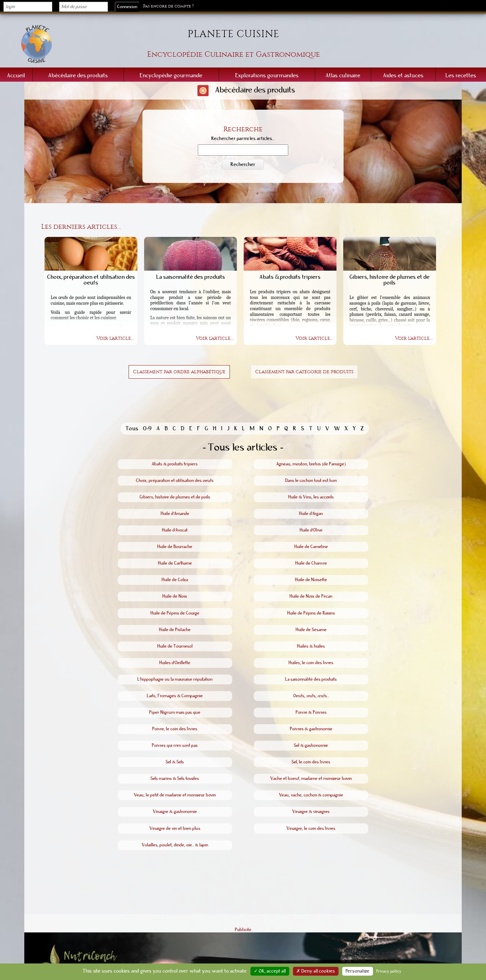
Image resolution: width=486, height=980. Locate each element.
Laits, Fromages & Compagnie (175, 696)
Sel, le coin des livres (311, 762)
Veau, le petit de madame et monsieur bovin (175, 795)
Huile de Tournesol (175, 646)
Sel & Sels (175, 762)
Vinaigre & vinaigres (311, 812)
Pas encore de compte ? (168, 6)
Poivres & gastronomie (311, 729)
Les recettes (461, 75)
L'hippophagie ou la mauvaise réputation (175, 679)
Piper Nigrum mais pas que (175, 712)
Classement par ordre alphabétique (179, 372)
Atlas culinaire (343, 75)
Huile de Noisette (311, 580)
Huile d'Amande (175, 514)
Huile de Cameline (311, 547)
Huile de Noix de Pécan (311, 596)
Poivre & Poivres (311, 712)
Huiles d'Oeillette (175, 663)
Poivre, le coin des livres (175, 729)
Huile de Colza (175, 580)
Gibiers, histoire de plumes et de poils (175, 497)
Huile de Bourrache (175, 547)
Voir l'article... (115, 338)
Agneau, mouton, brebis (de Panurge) (311, 464)
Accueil (16, 75)
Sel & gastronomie (311, 745)
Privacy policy (389, 971)
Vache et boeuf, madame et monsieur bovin (311, 779)
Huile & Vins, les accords (311, 497)
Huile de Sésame (311, 630)
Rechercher (243, 164)
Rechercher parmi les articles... (243, 139)
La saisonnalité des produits (311, 679)
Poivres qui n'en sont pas (175, 745)
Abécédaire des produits (78, 75)
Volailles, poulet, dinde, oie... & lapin (175, 845)
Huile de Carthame (175, 563)
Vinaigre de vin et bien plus (175, 828)
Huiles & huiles (311, 646)
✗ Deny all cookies (316, 971)
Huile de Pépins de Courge (175, 613)
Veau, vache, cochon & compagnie (311, 795)
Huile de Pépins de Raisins (311, 613)
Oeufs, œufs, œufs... (311, 696)
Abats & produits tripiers (175, 464)
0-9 (148, 428)
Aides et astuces (403, 75)
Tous (132, 428)
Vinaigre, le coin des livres (311, 828)
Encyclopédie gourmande (171, 75)
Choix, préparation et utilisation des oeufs (175, 481)
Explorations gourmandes (267, 75)
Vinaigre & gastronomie (175, 812)
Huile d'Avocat (175, 530)
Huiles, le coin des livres (311, 663)
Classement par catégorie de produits (304, 372)
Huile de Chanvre (311, 563)
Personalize (358, 971)
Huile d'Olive (311, 530)
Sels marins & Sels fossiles (175, 779)
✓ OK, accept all (270, 971)
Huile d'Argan (311, 514)
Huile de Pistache (175, 630)
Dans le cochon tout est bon (311, 481)
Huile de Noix (175, 596)
